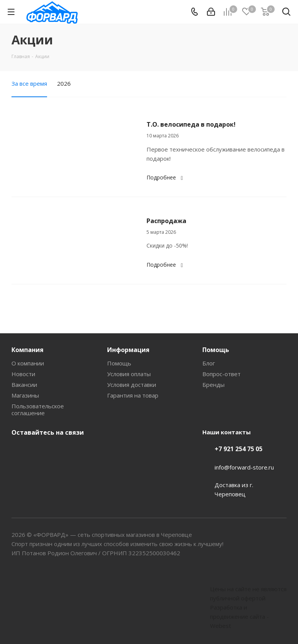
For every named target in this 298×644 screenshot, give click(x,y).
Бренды (213, 385)
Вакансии (24, 385)
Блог (209, 363)
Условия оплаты (129, 374)
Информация (128, 350)
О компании (28, 363)
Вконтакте (19, 450)
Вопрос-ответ (221, 374)
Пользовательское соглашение (38, 409)
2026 (64, 83)
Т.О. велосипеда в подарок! (191, 124)
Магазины (25, 395)
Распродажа (166, 221)
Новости (23, 374)
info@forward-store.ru (244, 467)
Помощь (119, 363)
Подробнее (166, 177)
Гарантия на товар (133, 395)
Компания (28, 350)
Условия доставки (132, 385)
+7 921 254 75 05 (239, 449)
